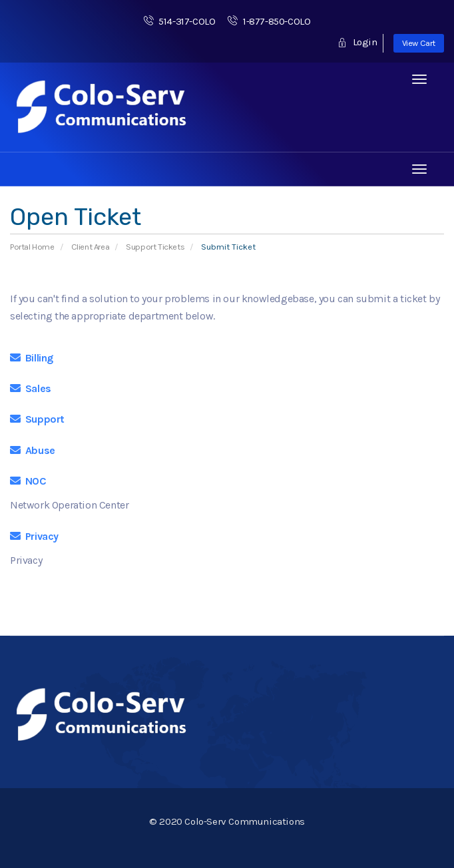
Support (37, 419)
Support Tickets (155, 247)
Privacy (34, 536)
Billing (32, 358)
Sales (31, 388)
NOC (28, 481)
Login (357, 42)
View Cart (419, 43)
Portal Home (32, 247)
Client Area (91, 247)
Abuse (33, 450)
